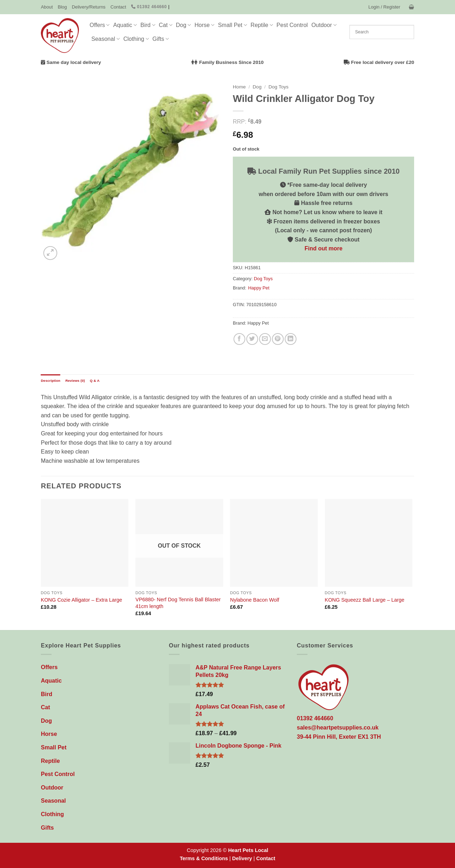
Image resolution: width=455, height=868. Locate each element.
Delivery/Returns (89, 7)
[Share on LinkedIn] (291, 339)
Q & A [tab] (95, 381)
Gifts (161, 39)
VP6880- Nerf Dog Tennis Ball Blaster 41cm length (178, 603)
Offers (100, 25)
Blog (62, 7)
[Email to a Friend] (265, 339)
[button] (384, 7)
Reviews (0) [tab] (75, 381)
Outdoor (324, 25)
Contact (118, 7)
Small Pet (232, 25)
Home (239, 87)
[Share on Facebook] (239, 339)
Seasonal (106, 39)
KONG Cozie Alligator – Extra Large (82, 600)
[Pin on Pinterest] (278, 339)
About (47, 7)
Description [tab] (51, 381)
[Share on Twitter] (252, 339)
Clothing (136, 39)
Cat (166, 25)
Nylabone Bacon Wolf (255, 600)
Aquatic (125, 25)
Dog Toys (278, 87)
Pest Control (292, 25)
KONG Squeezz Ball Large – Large (365, 600)
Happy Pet (259, 288)
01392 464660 (149, 7)
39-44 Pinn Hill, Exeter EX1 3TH (339, 737)
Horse (204, 25)
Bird (148, 25)
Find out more (324, 248)
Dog (184, 25)
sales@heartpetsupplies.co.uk (338, 728)
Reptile (262, 25)
